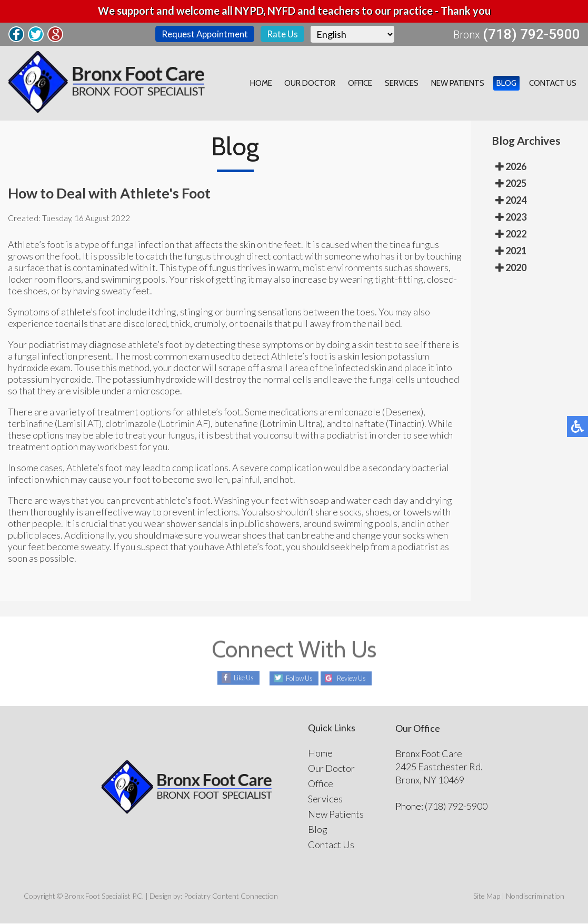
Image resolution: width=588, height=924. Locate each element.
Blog (511, 84)
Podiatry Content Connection (231, 896)
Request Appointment (203, 34)
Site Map (487, 896)
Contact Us (554, 84)
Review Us (356, 679)
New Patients (465, 84)
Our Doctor (327, 84)
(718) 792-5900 (531, 35)
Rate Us (283, 34)
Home (281, 84)
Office (374, 84)
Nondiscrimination (535, 896)
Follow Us (295, 679)
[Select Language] (354, 34)
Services (412, 84)
